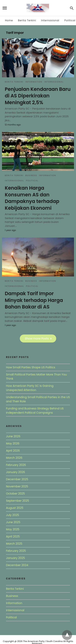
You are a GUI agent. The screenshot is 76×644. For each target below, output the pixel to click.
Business (31, 175)
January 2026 (15, 472)
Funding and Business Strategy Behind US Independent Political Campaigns (35, 411)
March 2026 (14, 458)
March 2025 (14, 544)
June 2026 (13, 436)
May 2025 (13, 529)
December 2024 (17, 565)
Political (70, 20)
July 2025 (12, 515)
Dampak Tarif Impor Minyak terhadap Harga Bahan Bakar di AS (34, 300)
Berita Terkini (27, 20)
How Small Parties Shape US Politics (31, 367)
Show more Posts (37, 338)
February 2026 (16, 465)
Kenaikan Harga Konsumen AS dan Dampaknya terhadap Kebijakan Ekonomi (32, 198)
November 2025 (17, 486)
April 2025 (13, 536)
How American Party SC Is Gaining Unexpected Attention (30, 388)
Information (34, 82)
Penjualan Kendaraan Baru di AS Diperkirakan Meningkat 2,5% (38, 96)
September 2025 (17, 501)
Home (9, 20)
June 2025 (13, 522)
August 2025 (15, 508)
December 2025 (17, 479)
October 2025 (15, 494)
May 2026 (13, 443)
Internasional (50, 20)
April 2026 (13, 451)
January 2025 (15, 558)
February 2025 (16, 551)
